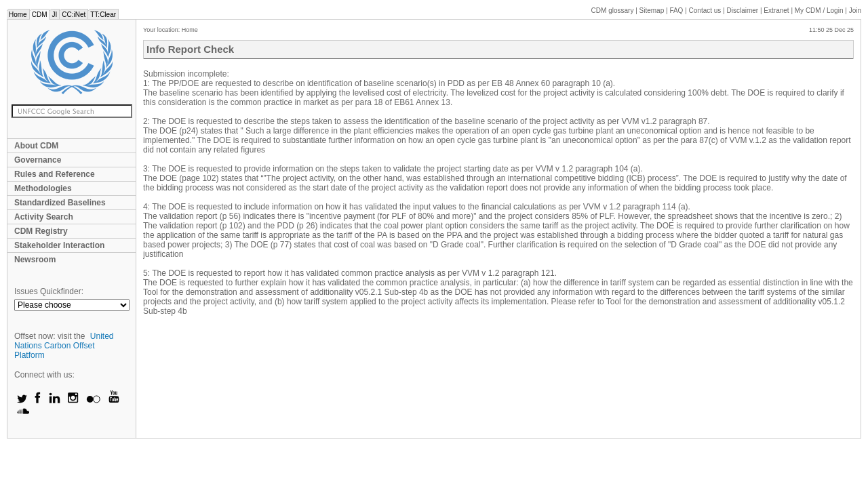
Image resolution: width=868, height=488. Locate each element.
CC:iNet (74, 15)
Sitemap (652, 11)
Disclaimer (743, 11)
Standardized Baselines (60, 203)
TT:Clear (103, 15)
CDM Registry (41, 231)
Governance (38, 160)
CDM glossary (613, 11)
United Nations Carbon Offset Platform (64, 346)
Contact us (705, 11)
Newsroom (35, 260)
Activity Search (44, 217)
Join (855, 11)
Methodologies (43, 188)
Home (18, 15)
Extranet (776, 11)
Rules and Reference (55, 174)
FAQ (676, 11)
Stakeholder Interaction (59, 245)
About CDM (36, 146)
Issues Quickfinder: (49, 291)
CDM (40, 15)
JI (54, 15)
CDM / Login (820, 11)
